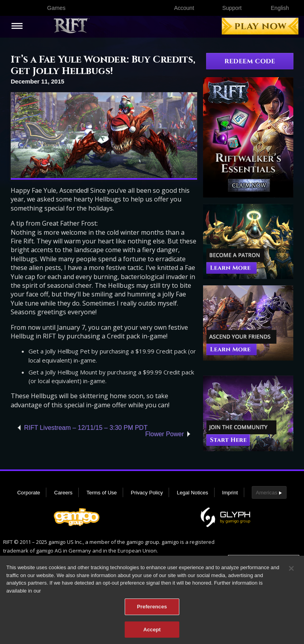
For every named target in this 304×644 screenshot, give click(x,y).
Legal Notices (193, 493)
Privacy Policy (147, 493)
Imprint (230, 493)
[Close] (291, 570)
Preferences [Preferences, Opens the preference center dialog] (152, 608)
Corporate (28, 493)
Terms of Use (102, 493)
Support (232, 8)
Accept (152, 631)
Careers (63, 493)
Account (184, 8)
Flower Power (165, 434)
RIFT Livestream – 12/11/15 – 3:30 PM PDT (86, 428)
